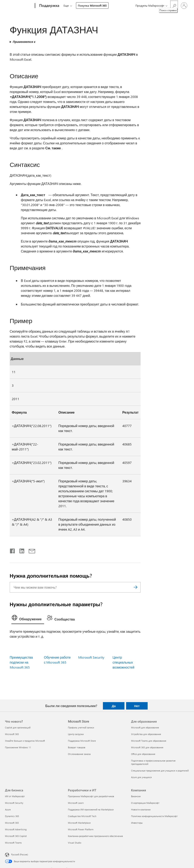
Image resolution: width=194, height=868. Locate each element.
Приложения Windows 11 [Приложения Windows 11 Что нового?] (18, 747)
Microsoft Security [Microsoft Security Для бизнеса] (14, 803)
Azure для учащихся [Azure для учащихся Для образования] (141, 777)
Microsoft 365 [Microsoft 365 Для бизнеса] (12, 823)
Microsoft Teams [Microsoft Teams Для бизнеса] (13, 843)
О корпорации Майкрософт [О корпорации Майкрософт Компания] (145, 803)
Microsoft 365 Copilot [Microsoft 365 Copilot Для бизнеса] (16, 836)
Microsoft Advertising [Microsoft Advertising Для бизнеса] (16, 829)
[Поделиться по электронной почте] (30, 550)
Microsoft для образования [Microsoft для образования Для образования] (145, 727)
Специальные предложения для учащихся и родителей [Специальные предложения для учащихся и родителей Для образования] (160, 771)
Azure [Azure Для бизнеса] (8, 809)
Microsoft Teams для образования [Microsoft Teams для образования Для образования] (149, 741)
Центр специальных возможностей (123, 662)
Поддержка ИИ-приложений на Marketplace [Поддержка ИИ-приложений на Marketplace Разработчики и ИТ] (91, 809)
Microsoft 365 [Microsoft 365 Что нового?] (12, 734)
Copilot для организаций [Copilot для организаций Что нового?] (18, 727)
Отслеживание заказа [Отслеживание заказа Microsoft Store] (79, 754)
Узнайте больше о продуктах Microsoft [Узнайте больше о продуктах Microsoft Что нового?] (25, 741)
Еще (66, 5)
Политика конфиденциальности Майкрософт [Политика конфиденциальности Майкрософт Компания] (154, 816)
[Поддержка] (49, 6)
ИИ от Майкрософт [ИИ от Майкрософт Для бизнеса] (15, 796)
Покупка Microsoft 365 (92, 5)
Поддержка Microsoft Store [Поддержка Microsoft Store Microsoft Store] (82, 741)
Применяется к (24, 42)
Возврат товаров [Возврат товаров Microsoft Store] (77, 747)
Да (114, 706)
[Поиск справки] (174, 5)
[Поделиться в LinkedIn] (20, 550)
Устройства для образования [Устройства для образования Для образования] (146, 734)
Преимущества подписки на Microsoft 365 (21, 662)
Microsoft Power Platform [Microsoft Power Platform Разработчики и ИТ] (81, 829)
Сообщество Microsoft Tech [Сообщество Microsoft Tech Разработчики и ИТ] (82, 816)
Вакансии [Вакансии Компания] (136, 796)
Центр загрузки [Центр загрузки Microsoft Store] (76, 734)
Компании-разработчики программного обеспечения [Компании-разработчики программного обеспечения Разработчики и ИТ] (95, 836)
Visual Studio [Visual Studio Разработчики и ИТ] (75, 843)
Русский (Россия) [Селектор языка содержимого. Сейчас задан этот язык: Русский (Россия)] (20, 854)
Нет (137, 706)
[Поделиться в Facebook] (13, 550)
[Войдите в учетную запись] (184, 6)
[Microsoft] (19, 6)
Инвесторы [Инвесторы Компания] (137, 823)
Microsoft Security (91, 657)
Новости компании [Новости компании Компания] (141, 809)
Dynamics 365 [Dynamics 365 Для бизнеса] (12, 816)
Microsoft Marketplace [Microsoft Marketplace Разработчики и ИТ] (79, 823)
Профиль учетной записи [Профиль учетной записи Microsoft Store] (81, 727)
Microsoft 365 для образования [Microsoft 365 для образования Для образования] (147, 747)
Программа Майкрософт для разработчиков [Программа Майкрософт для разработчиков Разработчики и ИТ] (91, 796)
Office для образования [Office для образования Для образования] (143, 754)
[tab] (28, 619)
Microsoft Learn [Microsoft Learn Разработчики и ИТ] (76, 803)
